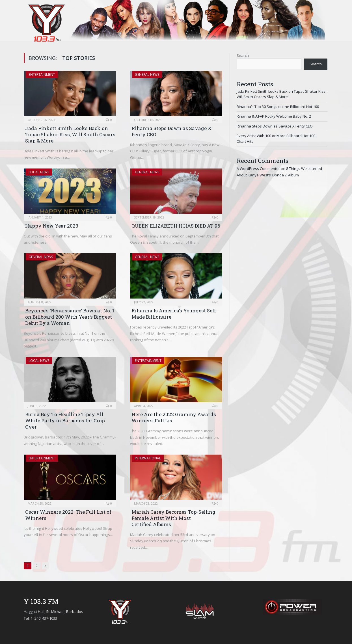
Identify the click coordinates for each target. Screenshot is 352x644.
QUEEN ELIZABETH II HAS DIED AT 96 (176, 226)
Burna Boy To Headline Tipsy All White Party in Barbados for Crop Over (65, 421)
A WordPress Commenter (258, 168)
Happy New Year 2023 (52, 226)
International (148, 458)
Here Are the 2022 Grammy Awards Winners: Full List (174, 417)
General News (147, 74)
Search (243, 55)
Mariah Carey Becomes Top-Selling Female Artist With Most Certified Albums (173, 518)
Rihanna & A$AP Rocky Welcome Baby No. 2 (274, 116)
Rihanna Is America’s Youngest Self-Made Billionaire (175, 314)
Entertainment (42, 74)
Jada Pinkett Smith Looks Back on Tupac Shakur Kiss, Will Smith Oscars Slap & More (70, 134)
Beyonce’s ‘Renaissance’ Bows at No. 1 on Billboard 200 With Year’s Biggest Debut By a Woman (70, 317)
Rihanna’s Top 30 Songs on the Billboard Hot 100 (278, 107)
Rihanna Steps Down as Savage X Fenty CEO (171, 131)
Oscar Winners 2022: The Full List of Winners (68, 515)
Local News (39, 172)
